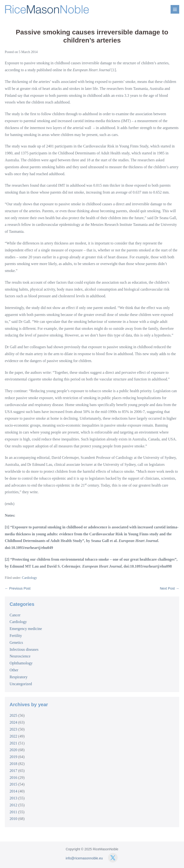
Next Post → (170, 588)
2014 (13, 791)
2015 (13, 784)
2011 (13, 812)
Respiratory (19, 677)
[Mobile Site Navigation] (175, 9)
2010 (13, 819)
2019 (13, 757)
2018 (13, 764)
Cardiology (30, 578)
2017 (13, 771)
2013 (13, 798)
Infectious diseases (24, 649)
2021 (13, 743)
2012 (13, 805)
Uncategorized (21, 684)
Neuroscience (20, 656)
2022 (13, 736)
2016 (13, 778)
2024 (13, 722)
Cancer (15, 615)
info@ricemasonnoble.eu (84, 858)
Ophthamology (21, 663)
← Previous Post (18, 588)
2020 (13, 750)
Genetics (16, 643)
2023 (13, 729)
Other (14, 670)
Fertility (16, 636)
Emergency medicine (26, 629)
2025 (13, 715)
